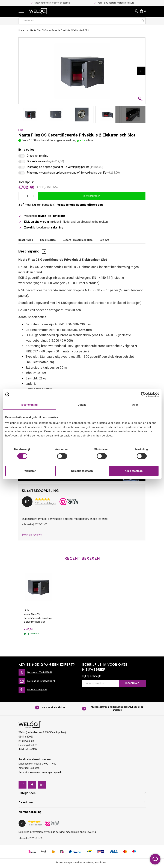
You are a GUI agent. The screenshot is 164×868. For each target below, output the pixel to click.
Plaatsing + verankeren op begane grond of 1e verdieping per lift (73, 174)
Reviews (104, 241)
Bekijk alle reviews (32, 535)
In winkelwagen (92, 197)
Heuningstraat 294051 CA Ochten (28, 748)
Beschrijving (26, 241)
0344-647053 (26, 738)
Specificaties (48, 241)
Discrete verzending (45, 162)
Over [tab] (135, 405)
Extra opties (26, 150)
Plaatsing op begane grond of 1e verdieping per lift (65, 168)
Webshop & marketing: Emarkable (89, 864)
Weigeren (30, 471)
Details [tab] (82, 405)
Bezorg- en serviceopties (78, 241)
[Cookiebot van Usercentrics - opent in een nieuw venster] (143, 394)
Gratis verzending (38, 157)
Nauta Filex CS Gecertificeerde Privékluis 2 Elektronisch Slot (60, 31)
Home (21, 31)
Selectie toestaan (82, 471)
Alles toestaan (134, 471)
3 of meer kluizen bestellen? (61, 205)
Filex (21, 131)
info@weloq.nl (26, 742)
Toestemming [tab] (29, 405)
